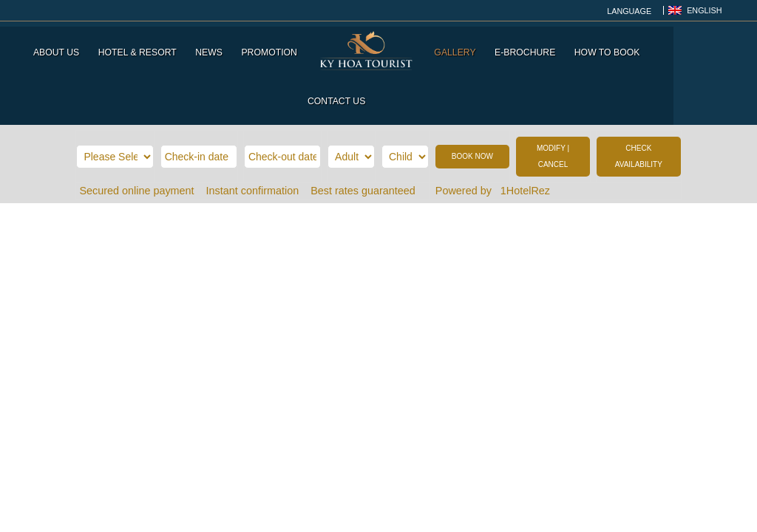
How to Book (610, 47)
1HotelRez (527, 137)
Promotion (272, 47)
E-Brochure (528, 47)
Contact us (690, 47)
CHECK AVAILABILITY (639, 102)
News (213, 47)
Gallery (458, 47)
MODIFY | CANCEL (553, 102)
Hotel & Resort (140, 47)
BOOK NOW (472, 102)
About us (59, 47)
